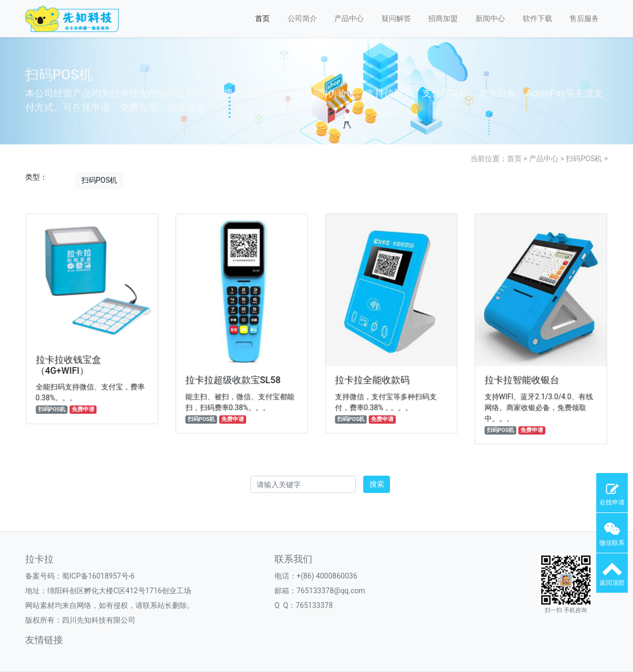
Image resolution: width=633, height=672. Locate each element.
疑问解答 (396, 18)
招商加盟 (443, 18)
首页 (262, 18)
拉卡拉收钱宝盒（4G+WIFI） (69, 364)
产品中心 (349, 18)
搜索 (377, 484)
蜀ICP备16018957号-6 (98, 576)
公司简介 (302, 18)
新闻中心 (490, 18)
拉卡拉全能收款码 (373, 378)
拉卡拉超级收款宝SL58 (233, 378)
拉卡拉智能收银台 (523, 378)
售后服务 (584, 18)
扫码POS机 (584, 159)
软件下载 (537, 18)
